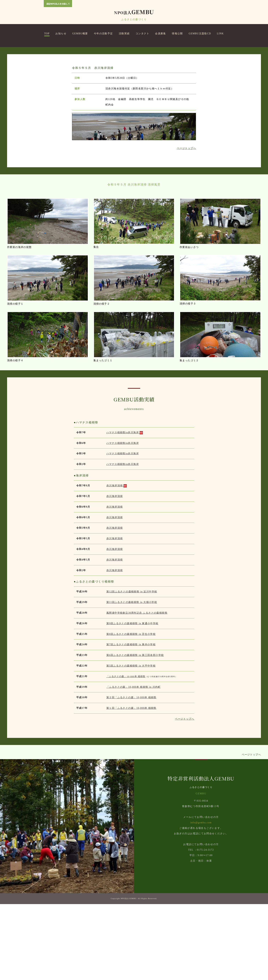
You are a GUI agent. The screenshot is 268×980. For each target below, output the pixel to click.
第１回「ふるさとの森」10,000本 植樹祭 (131, 784)
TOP (47, 34)
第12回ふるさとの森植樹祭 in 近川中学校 (132, 668)
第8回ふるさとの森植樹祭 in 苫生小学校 (131, 710)
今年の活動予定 (103, 34)
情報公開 (177, 34)
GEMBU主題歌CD (200, 34)
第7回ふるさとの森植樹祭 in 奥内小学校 (131, 721)
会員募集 (161, 34)
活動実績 (124, 34)
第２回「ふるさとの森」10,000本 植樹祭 (131, 774)
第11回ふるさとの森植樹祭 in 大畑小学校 (132, 678)
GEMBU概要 (80, 34)
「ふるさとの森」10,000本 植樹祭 (126, 752)
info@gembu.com (201, 898)
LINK (220, 34)
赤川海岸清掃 (117, 562)
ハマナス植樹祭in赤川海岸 (125, 508)
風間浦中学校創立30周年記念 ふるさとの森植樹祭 (137, 689)
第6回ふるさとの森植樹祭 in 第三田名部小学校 (135, 731)
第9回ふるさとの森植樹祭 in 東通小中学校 (132, 699)
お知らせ (61, 34)
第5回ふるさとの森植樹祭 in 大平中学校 (131, 742)
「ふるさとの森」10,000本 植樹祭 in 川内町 (133, 763)
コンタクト (142, 34)
